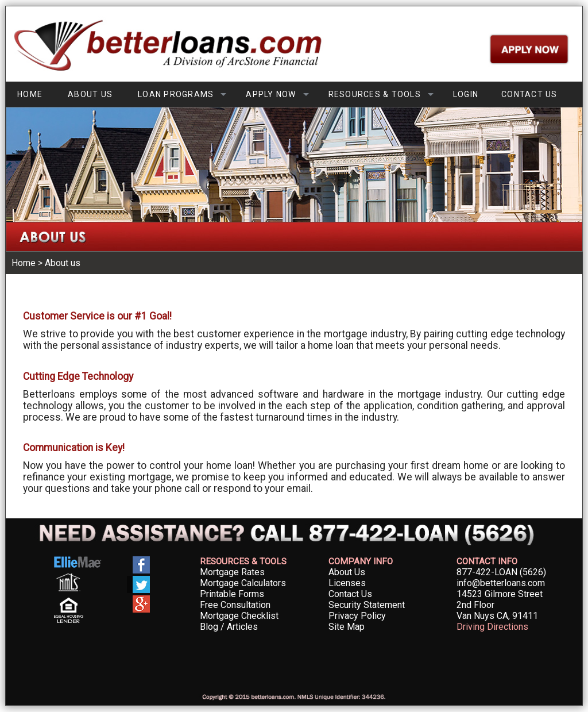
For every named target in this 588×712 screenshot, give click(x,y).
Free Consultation (235, 605)
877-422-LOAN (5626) (501, 572)
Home (24, 263)
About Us (347, 572)
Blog (209, 627)
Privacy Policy (357, 616)
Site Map (347, 627)
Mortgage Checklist (239, 616)
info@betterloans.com (501, 583)
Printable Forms (232, 594)
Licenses (347, 583)
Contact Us (350, 594)
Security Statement (367, 605)
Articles (242, 627)
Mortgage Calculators (243, 583)
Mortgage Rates (232, 572)
